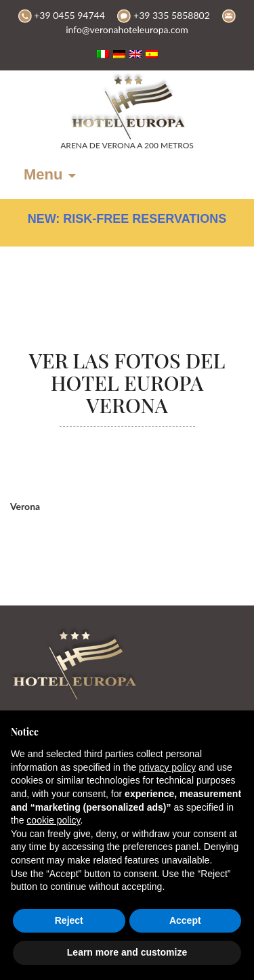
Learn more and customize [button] (127, 952)
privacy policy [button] (167, 767)
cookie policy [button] (53, 820)
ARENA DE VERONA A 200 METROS (127, 145)
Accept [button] (185, 920)
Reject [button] (69, 920)
